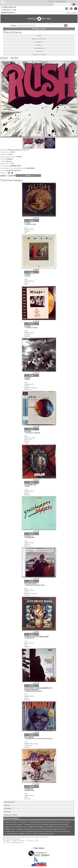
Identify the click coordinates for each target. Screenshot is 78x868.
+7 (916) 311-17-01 (9, 10)
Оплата (7, 805)
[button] (76, 63)
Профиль (39, 42)
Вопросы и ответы (39, 54)
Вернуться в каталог (39, 39)
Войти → (52, 1)
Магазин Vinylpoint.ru (12, 818)
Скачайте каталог (39, 29)
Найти (66, 25)
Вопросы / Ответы (11, 815)
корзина (62, 1)
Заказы (39, 45)
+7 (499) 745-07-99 (9, 7)
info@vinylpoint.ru (8, 12)
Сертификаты (39, 48)
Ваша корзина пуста (62, 5)
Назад (39, 36)
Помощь (39, 51)
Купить (28, 175)
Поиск (13, 25)
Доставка (8, 808)
